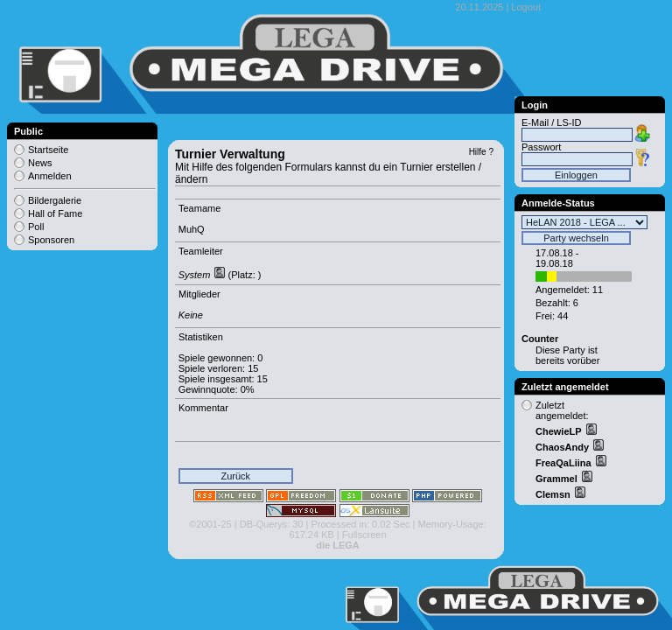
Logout (526, 7)
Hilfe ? (481, 152)
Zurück (235, 476)
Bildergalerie (55, 200)
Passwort (541, 147)
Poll (36, 227)
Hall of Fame (55, 213)
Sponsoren (51, 240)
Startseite (48, 150)
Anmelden (50, 176)
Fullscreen (364, 535)
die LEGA (338, 545)
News (40, 163)
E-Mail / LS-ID (551, 122)
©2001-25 (210, 524)
